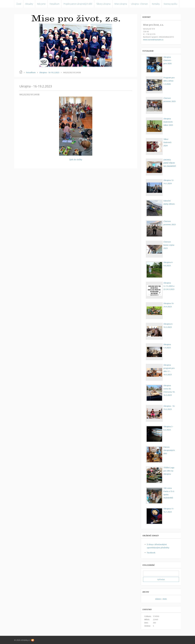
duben (158, 599)
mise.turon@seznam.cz (153, 40)
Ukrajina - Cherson (139, 4)
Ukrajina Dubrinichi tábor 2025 (168, 122)
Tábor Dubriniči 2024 (167, 142)
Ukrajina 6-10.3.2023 (168, 325)
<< (146, 599)
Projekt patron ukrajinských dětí (78, 4)
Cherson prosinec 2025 (170, 100)
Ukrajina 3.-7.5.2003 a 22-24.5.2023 (169, 286)
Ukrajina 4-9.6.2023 (168, 264)
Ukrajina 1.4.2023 (167, 346)
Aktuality (29, 4)
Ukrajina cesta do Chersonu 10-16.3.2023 (169, 390)
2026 (165, 599)
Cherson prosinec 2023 (170, 223)
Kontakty (156, 4)
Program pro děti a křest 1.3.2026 (169, 81)
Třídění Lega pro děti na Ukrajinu (169, 471)
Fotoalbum (54, 4)
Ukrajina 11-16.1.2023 (169, 510)
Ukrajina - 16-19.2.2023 (49, 72)
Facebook (151, 553)
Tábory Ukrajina (103, 4)
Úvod (19, 4)
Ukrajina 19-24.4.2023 (169, 305)
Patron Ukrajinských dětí (169, 450)
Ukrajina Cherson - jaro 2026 (168, 60)
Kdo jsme (41, 4)
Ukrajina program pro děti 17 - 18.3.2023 (169, 370)
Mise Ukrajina (121, 4)
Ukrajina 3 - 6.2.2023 (168, 428)
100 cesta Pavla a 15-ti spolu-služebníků (169, 493)
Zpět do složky (76, 160)
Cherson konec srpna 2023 (169, 245)
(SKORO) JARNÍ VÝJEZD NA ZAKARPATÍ (170, 163)
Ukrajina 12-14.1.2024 (169, 182)
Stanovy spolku (170, 4)
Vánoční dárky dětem (169, 202)
